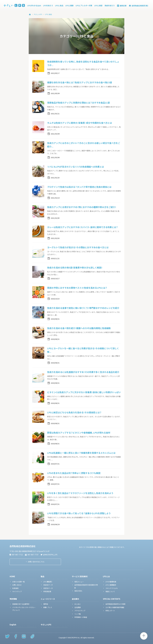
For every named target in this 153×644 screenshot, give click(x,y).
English (13, 625)
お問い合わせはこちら (36, 562)
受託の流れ (78, 591)
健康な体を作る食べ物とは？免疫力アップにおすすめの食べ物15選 (80, 82)
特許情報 (13, 599)
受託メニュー (79, 582)
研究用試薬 (47, 591)
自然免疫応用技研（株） (138, 6)
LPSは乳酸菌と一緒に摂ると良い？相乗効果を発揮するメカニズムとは (81, 453)
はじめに (78, 604)
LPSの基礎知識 (111, 582)
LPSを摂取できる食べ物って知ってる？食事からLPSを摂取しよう (79, 513)
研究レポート (110, 611)
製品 (43, 576)
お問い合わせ (17, 585)
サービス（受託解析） (80, 576)
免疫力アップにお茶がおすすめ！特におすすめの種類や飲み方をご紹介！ (82, 207)
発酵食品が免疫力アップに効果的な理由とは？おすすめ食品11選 (78, 103)
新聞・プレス (48, 607)
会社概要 (78, 607)
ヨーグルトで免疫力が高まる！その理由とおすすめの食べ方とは (78, 247)
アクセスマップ (80, 611)
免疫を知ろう (110, 6)
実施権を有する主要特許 (21, 604)
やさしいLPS (46, 625)
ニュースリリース (48, 599)
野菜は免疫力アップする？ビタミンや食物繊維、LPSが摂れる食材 (79, 433)
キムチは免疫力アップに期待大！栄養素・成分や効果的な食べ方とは (80, 123)
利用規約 (15, 588)
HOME (12, 576)
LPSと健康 (69, 6)
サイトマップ (17, 591)
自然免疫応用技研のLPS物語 (115, 604)
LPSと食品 (59, 6)
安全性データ (48, 585)
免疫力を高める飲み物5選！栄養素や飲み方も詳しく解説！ (75, 268)
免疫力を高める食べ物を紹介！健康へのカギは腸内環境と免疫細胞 (79, 328)
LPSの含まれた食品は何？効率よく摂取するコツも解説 (74, 473)
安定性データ (48, 588)
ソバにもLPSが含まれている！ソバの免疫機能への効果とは (76, 167)
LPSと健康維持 (111, 585)
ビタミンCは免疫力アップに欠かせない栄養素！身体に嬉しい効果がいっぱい (84, 392)
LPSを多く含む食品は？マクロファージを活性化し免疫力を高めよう (80, 493)
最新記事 (122, 6)
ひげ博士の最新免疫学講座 (115, 607)
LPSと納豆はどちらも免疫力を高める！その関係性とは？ (74, 412)
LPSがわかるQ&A (34, 6)
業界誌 (46, 604)
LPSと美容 (98, 6)
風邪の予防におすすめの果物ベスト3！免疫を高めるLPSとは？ (77, 288)
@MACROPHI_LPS (49, 555)
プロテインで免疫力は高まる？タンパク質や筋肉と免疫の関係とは (79, 187)
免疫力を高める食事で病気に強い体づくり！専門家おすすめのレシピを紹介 (83, 308)
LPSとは (106, 576)
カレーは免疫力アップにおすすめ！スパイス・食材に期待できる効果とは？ (83, 227)
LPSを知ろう (48, 6)
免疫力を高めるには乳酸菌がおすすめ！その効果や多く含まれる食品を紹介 (83, 372)
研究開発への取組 (81, 617)
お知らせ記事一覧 (19, 582)
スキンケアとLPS (112, 588)
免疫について (110, 591)
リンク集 (78, 614)
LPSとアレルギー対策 (84, 6)
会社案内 (75, 599)
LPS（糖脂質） (48, 582)
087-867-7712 (16, 555)
